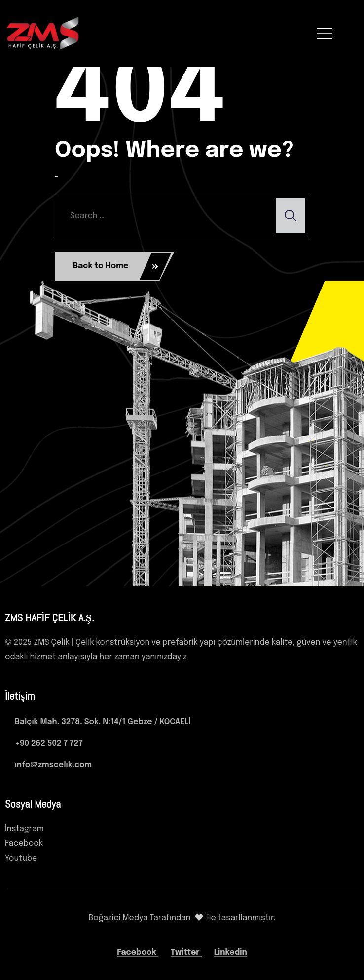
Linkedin (231, 953)
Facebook (138, 953)
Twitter (186, 953)
